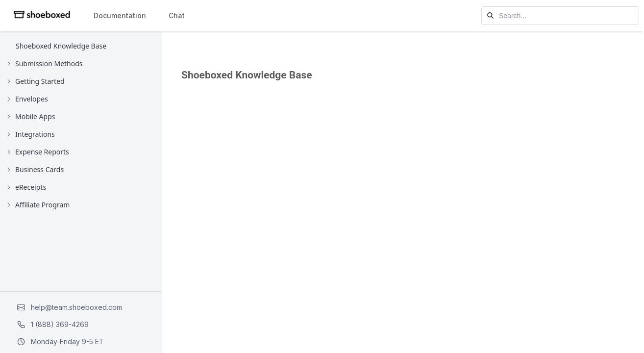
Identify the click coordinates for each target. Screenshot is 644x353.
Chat (177, 15)
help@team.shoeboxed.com (70, 307)
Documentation (120, 15)
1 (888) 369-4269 (53, 324)
